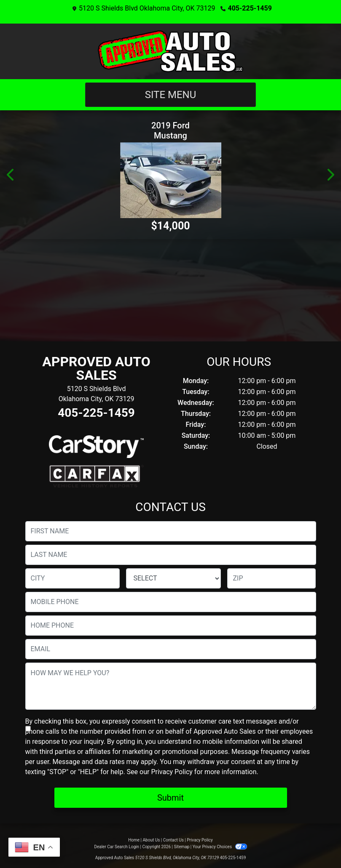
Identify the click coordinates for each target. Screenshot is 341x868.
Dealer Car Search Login (117, 847)
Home (134, 840)
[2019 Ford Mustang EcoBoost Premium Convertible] (170, 180)
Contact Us (173, 840)
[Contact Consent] (28, 729)
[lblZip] (271, 578)
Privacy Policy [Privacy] (200, 840)
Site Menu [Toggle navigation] (171, 95)
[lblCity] (73, 578)
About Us (152, 840)
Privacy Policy (172, 772)
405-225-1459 (250, 8)
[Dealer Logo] (170, 51)
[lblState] (173, 578)
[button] (11, 175)
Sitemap (181, 847)
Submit (170, 798)
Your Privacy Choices (220, 847)
